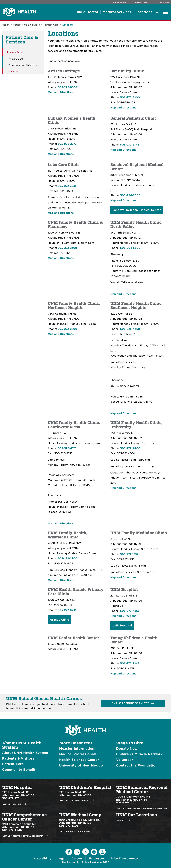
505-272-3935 (67, 186)
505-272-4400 (130, 448)
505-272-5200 (130, 97)
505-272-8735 (67, 610)
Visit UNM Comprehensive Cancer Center (23, 836)
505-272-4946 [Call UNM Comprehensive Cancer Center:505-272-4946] (12, 830)
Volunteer (125, 760)
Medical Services (117, 12)
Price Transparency (124, 859)
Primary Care (51, 25)
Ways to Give (141, 2)
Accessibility (42, 859)
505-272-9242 (130, 663)
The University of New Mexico (80, 862)
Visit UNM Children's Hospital (75, 800)
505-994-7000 (130, 195)
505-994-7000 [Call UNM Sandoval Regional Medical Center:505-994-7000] (126, 803)
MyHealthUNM (162, 2)
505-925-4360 (130, 329)
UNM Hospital (122, 626)
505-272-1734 (129, 554)
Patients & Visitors (18, 758)
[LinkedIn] (77, 852)
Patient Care (13, 764)
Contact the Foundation (137, 765)
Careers (77, 859)
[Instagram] (94, 852)
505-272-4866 (130, 611)
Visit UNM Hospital (12, 804)
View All (121, 820)
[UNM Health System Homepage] (85, 723)
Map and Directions (61, 92)
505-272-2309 (67, 248)
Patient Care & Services (27, 25)
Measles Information (77, 748)
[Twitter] (86, 852)
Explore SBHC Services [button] (131, 703)
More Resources (76, 743)
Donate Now (127, 748)
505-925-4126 (67, 448)
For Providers (120, 2)
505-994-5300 (130, 248)
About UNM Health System (22, 745)
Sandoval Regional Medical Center (137, 210)
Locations (144, 12)
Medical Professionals (78, 754)
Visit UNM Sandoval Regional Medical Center (140, 808)
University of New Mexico (81, 765)
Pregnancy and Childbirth (23, 65)
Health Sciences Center (79, 760)
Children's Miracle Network (139, 754)
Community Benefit (19, 770)
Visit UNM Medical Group (72, 832)
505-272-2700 (67, 329)
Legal (61, 859)
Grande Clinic (59, 620)
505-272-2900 (67, 558)
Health (6, 25)
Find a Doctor (87, 12)
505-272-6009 (68, 87)
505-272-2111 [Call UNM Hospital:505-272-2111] (11, 798)
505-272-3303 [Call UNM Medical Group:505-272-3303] (69, 826)
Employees (97, 859)
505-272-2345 (130, 145)
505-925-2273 (67, 144)
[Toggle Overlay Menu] (158, 12)
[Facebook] (69, 852)
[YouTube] (102, 852)
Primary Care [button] (15, 52)
